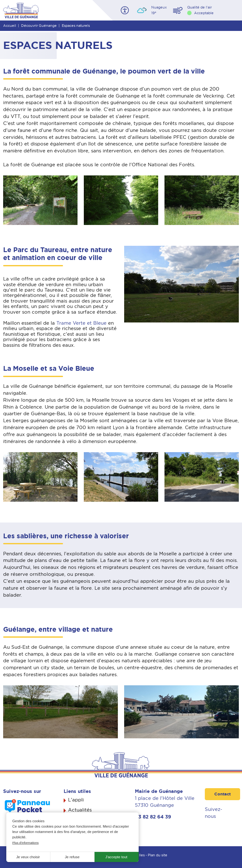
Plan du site (158, 855)
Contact (222, 794)
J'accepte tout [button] (116, 857)
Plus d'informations (26, 843)
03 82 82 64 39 (153, 817)
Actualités (80, 810)
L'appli (76, 800)
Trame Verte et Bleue (81, 323)
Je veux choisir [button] (28, 857)
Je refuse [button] (72, 857)
